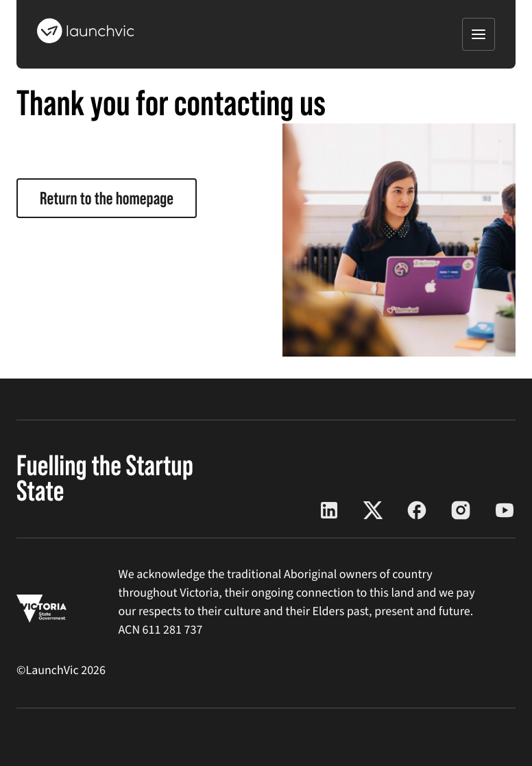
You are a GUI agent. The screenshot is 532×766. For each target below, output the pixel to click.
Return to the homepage (107, 198)
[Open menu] (479, 34)
